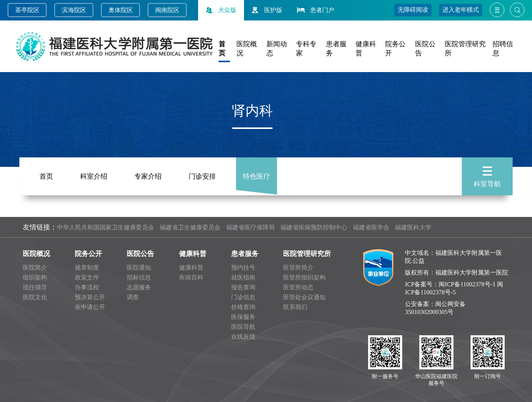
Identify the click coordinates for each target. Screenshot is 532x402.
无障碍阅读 (413, 10)
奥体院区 (121, 10)
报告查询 (243, 287)
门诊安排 (202, 175)
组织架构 (35, 277)
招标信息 (139, 277)
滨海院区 (74, 10)
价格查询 (243, 307)
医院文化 (35, 297)
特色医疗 (257, 175)
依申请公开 (90, 307)
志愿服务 (139, 287)
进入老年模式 (461, 10)
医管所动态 (298, 287)
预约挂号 (243, 268)
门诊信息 (243, 297)
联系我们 (295, 307)
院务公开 (88, 254)
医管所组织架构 (304, 277)
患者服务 (245, 254)
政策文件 (87, 277)
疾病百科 (191, 277)
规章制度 (87, 268)
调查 (133, 297)
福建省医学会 (371, 227)
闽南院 (164, 10)
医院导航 (243, 327)
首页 (46, 175)
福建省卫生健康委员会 (190, 227)
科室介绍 (94, 175)
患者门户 (315, 10)
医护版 (266, 10)
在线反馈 (243, 337)
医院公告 (140, 254)
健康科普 (193, 254)
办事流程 (87, 287)
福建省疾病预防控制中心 (314, 227)
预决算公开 (90, 297)
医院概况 (36, 254)
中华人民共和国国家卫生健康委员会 (105, 227)
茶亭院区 (27, 10)
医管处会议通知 (304, 297)
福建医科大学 (413, 227)
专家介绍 (148, 175)
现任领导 (35, 287)
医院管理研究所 (307, 254)
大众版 (220, 10)
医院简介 (35, 268)
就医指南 (243, 277)
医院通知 (139, 268)
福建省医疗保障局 (250, 227)
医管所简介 (298, 268)
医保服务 (243, 317)
